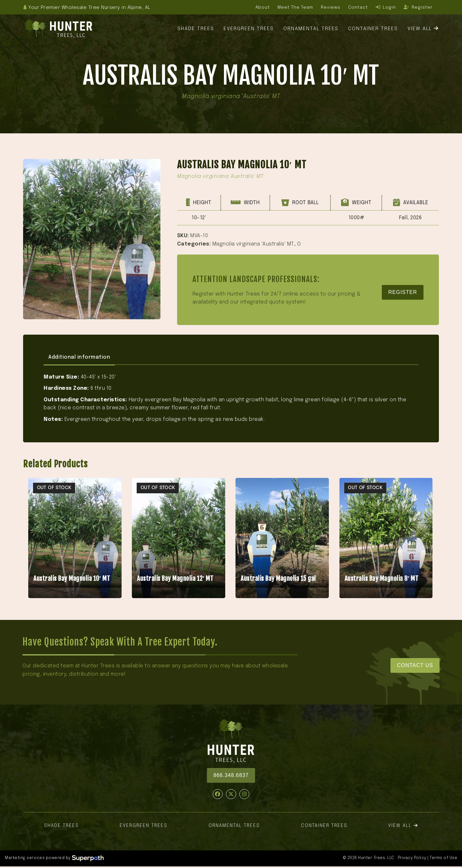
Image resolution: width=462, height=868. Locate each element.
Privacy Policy (412, 858)
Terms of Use (443, 858)
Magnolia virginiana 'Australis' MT (253, 244)
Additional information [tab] (79, 357)
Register (403, 292)
